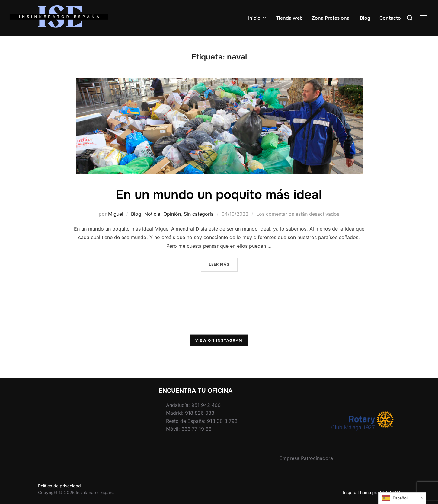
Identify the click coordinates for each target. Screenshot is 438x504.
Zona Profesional (331, 18)
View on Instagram (219, 340)
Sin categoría (199, 214)
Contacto (390, 18)
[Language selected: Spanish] (402, 498)
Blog (365, 18)
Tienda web (289, 18)
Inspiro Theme (357, 492)
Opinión (172, 214)
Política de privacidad (59, 486)
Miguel (116, 214)
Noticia (152, 214)
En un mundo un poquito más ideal (219, 195)
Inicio (258, 18)
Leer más (223, 264)
